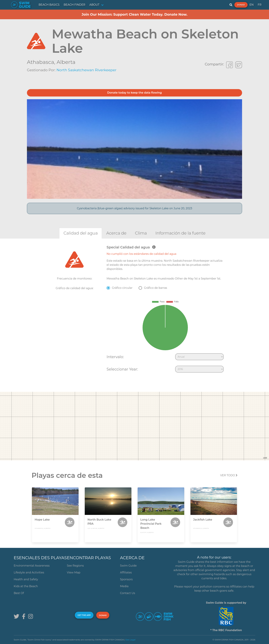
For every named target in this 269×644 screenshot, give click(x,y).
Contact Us (128, 593)
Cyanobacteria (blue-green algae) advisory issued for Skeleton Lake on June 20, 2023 (134, 208)
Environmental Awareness (32, 566)
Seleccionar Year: (122, 369)
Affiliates (126, 572)
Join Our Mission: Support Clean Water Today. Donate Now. (135, 14)
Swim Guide (128, 566)
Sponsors (126, 579)
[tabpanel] (134, 310)
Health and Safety (26, 579)
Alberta (66, 62)
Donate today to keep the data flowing (134, 93)
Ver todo (229, 475)
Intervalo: (115, 357)
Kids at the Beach (26, 586)
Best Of (19, 593)
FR (260, 5)
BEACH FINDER (74, 5)
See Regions (75, 566)
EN (252, 5)
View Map (74, 572)
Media (124, 586)
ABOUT (94, 5)
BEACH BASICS (49, 5)
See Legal (131, 640)
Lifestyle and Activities (29, 572)
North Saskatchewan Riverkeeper (86, 70)
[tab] (81, 233)
